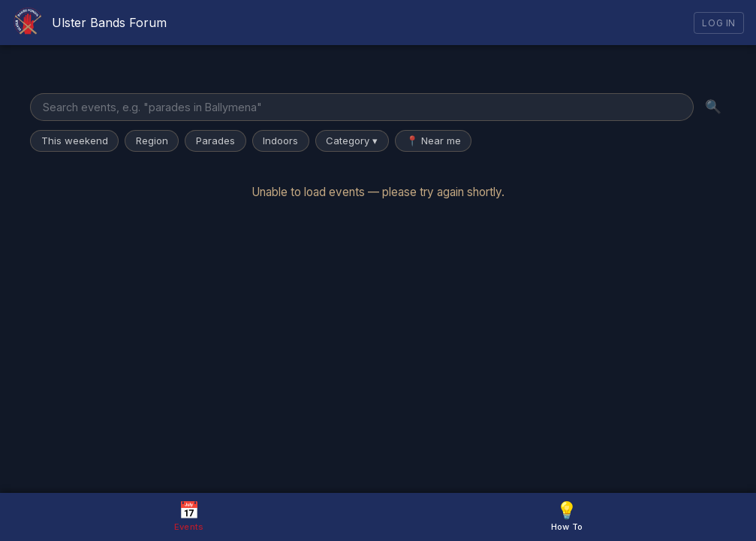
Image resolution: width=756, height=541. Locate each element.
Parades (215, 141)
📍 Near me (434, 141)
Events (189, 516)
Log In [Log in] (719, 23)
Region (152, 141)
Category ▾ (352, 141)
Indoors (280, 141)
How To (567, 516)
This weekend (75, 141)
